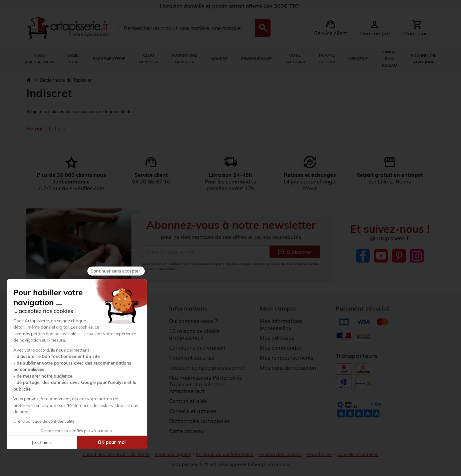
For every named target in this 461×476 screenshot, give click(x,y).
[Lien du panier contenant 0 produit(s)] (417, 28)
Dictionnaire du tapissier (199, 421)
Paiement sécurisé (192, 358)
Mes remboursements (287, 358)
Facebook (363, 256)
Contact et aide (188, 401)
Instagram (417, 256)
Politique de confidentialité (225, 454)
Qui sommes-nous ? (193, 321)
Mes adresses (277, 338)
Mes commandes (281, 348)
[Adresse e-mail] (206, 252)
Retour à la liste (46, 128)
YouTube (381, 256)
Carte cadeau (186, 431)
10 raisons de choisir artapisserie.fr (195, 334)
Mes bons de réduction (288, 368)
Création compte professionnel (207, 368)
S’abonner (295, 252)
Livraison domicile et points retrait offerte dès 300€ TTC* (230, 6)
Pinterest (399, 256)
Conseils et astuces (193, 411)
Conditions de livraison (197, 348)
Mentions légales (173, 454)
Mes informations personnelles (281, 324)
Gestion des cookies (280, 454)
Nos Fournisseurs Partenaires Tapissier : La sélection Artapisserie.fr (205, 384)
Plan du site (319, 454)
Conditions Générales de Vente (116, 454)
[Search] (185, 28)
